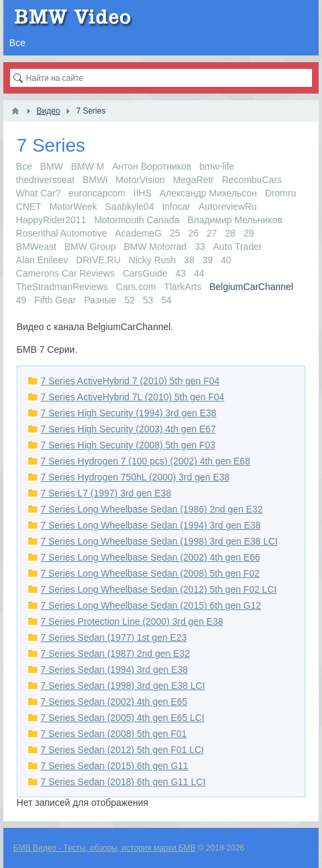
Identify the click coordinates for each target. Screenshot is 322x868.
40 (226, 260)
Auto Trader (237, 247)
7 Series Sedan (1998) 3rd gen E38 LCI (123, 686)
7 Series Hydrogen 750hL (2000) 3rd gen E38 (135, 477)
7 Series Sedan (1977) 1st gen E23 (114, 637)
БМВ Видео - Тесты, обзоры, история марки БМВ (105, 848)
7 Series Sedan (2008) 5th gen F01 (114, 734)
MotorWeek (73, 206)
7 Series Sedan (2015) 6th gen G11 (115, 766)
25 (175, 233)
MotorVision (140, 180)
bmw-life (217, 166)
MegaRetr (193, 180)
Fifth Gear (55, 300)
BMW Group (90, 247)
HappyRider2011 (51, 220)
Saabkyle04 (129, 206)
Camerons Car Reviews (65, 273)
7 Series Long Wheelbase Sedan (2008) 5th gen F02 (150, 573)
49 (21, 300)
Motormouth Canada (137, 220)
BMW (51, 166)
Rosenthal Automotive (61, 233)
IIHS (143, 193)
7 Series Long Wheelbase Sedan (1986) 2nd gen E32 (152, 509)
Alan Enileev (42, 260)
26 (194, 233)
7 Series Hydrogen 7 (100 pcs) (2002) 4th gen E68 (146, 461)
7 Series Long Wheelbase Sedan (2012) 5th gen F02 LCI (159, 589)
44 (199, 273)
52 (130, 300)
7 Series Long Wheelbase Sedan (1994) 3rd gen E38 (151, 525)
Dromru (281, 193)
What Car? (38, 193)
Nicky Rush (153, 260)
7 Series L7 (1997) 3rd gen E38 (106, 493)
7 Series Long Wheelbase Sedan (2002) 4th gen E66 (150, 557)
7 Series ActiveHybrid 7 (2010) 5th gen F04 (130, 381)
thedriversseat (45, 180)
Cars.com (136, 287)
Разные (101, 300)
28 (230, 233)
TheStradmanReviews (62, 287)
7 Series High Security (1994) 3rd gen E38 (129, 413)
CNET (29, 206)
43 (181, 273)
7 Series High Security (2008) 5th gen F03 (128, 445)
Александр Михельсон (208, 193)
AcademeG (138, 233)
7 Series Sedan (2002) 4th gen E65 (114, 702)
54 (166, 300)
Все (24, 166)
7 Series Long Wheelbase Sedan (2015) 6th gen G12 (151, 605)
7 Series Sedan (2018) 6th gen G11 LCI (123, 782)
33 (200, 247)
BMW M (88, 166)
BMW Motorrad (155, 247)
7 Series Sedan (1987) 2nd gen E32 (115, 654)
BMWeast (36, 247)
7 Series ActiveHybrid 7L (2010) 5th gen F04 (133, 397)
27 (212, 233)
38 (189, 260)
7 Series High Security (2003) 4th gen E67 (128, 429)
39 (208, 260)
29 (249, 233)
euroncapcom (97, 193)
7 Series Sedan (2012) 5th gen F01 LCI (122, 750)
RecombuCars (252, 180)
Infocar (176, 206)
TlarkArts (182, 287)
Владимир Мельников (235, 220)
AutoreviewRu (227, 206)
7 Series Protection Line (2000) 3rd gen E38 (132, 621)
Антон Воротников (152, 166)
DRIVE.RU (99, 260)
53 (148, 300)
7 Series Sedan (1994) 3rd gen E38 (114, 670)
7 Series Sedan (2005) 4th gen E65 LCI (123, 718)
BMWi (95, 180)
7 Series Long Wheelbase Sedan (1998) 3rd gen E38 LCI (159, 541)
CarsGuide (145, 273)
